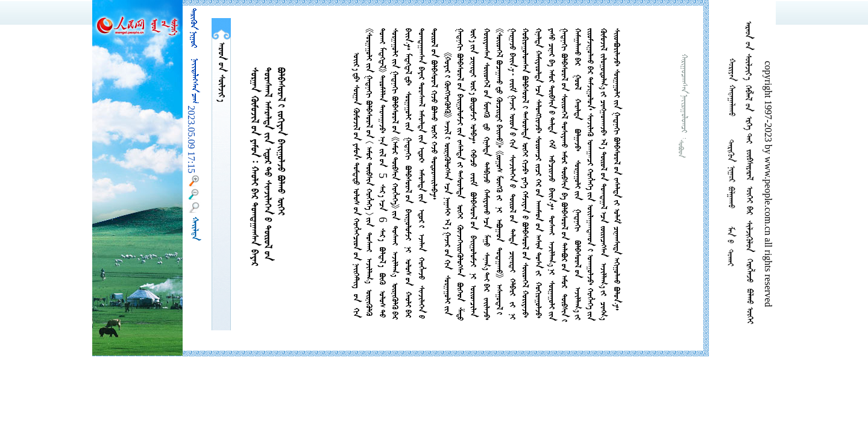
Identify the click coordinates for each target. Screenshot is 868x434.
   (221, 72)
